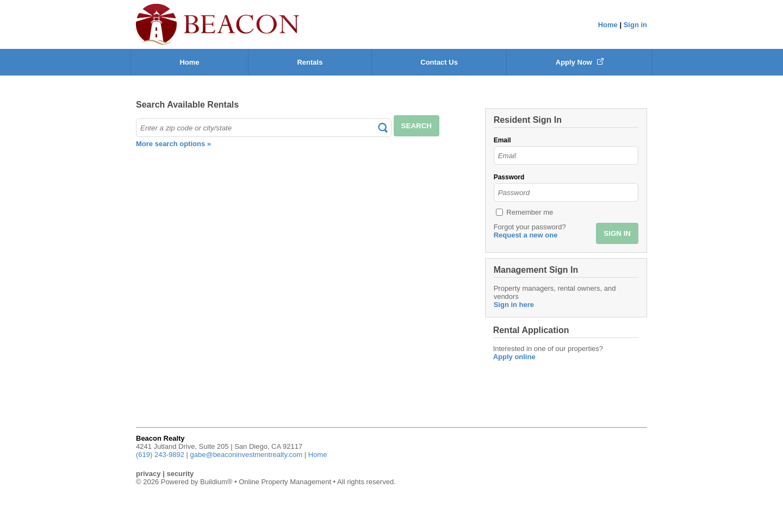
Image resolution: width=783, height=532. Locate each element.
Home (608, 25)
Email (502, 140)
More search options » (173, 144)
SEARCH (417, 126)
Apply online (514, 357)
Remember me (530, 212)
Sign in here (514, 305)
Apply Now (580, 62)
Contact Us (439, 62)
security (180, 474)
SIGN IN (617, 233)
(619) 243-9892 (160, 455)
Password (509, 177)
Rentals (310, 62)
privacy (148, 474)
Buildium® (216, 482)
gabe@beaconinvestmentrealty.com (247, 455)
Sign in (635, 25)
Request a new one (526, 235)
